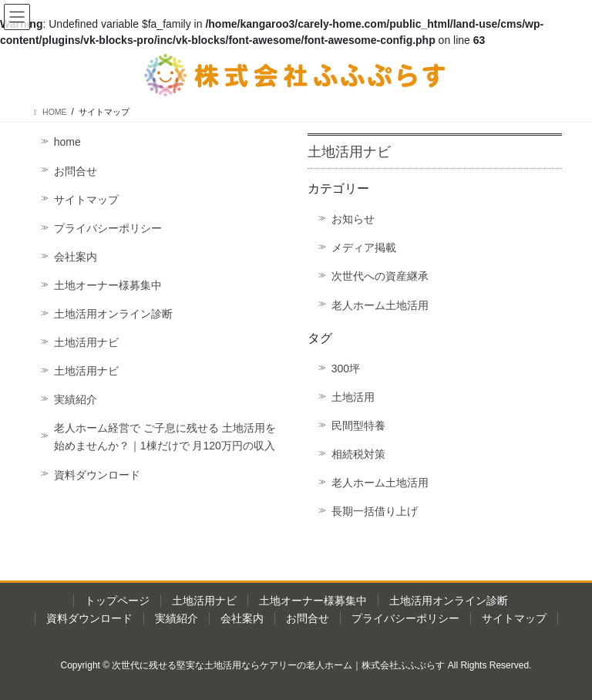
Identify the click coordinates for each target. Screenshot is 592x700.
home (67, 142)
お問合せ (76, 171)
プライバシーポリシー (108, 228)
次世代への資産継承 (380, 276)
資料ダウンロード (97, 475)
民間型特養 (358, 426)
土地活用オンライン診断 (113, 314)
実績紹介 (76, 399)
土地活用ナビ (86, 342)
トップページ (117, 601)
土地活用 (353, 397)
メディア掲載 (364, 247)
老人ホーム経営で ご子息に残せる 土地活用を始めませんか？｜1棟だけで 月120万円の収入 (165, 437)
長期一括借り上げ (375, 511)
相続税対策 (358, 454)
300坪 (346, 369)
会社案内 (76, 257)
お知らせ (353, 219)
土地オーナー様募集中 (108, 285)
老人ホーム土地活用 (380, 305)
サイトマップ (86, 200)
